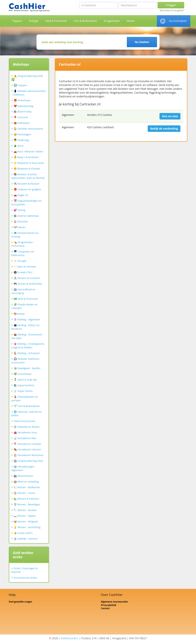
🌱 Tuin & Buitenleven (27, 406)
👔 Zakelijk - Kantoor (26, 539)
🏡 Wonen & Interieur (27, 499)
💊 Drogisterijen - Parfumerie (23, 244)
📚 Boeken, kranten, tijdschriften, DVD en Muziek (28, 176)
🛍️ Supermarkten (24, 385)
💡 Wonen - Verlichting (27, 527)
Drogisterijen (112, 21)
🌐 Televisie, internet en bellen (27, 414)
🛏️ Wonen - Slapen (25, 516)
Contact (105, 608)
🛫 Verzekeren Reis (25, 438)
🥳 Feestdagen (22, 134)
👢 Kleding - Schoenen (27, 353)
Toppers (17, 21)
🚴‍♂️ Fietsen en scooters (27, 278)
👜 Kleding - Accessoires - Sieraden (27, 336)
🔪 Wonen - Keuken (25, 510)
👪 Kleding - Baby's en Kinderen (26, 327)
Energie (34, 21)
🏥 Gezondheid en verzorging (23, 291)
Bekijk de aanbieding (164, 129)
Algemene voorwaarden (115, 602)
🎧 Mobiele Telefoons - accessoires (26, 361)
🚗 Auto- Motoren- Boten (29, 151)
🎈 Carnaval (21, 117)
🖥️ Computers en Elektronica (23, 253)
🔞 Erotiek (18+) (23, 272)
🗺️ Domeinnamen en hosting (25, 235)
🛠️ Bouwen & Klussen (27, 184)
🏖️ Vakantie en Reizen (27, 427)
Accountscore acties (25, 578)
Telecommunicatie (25, 421)
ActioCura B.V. (70, 638)
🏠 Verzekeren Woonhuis (29, 455)
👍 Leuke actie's (23, 533)
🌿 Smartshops (23, 374)
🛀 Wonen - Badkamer (27, 487)
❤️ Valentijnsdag (23, 106)
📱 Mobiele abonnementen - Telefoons (29, 93)
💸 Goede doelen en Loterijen (25, 306)
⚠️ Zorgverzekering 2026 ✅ (27, 78)
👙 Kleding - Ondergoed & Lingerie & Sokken (28, 346)
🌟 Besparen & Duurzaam (29, 163)
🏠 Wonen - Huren (25, 493)
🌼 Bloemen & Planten (27, 169)
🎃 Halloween (22, 123)
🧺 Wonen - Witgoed (26, 521)
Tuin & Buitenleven (85, 21)
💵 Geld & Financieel (26, 299)
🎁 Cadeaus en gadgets (27, 189)
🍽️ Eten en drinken (25, 267)
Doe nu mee (170, 116)
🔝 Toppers (20, 85)
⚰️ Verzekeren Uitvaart (27, 449)
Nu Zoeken (142, 42)
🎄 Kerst (19, 146)
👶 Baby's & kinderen (26, 157)
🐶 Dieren (20, 227)
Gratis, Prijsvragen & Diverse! (25, 570)
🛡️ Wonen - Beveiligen (27, 504)
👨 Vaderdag (21, 140)
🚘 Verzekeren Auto (25, 432)
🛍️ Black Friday (23, 111)
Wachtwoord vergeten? (172, 10)
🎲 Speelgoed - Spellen (27, 368)
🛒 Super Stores (23, 391)
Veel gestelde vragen (21, 602)
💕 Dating (19, 210)
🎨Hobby (19, 314)
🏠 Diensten (21, 221)
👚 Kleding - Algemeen (27, 319)
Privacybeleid (109, 605)
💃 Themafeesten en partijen (25, 398)
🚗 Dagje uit (21, 195)
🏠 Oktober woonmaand (28, 129)
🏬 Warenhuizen (23, 476)
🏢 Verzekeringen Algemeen (23, 468)
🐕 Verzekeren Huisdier (28, 444)
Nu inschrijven (178, 21)
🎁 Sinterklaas (22, 100)
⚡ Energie (20, 261)
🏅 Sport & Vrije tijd (25, 380)
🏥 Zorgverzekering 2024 (28, 461)
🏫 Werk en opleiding (26, 482)
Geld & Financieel (56, 21)
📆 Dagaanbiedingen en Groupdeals (27, 203)
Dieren (131, 21)
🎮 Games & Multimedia (28, 284)
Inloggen (171, 5)
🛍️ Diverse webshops (26, 216)
